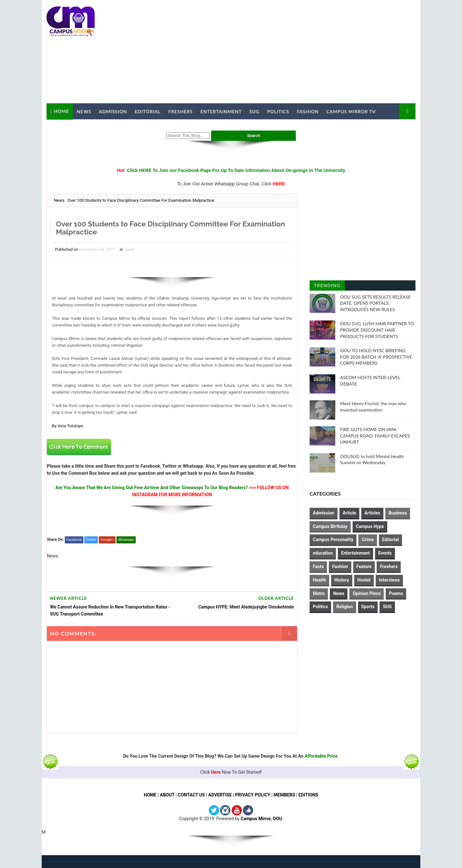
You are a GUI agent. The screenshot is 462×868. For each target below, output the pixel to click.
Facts (318, 566)
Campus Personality (333, 540)
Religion (344, 607)
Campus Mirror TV (351, 111)
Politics (278, 111)
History (342, 580)
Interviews (389, 580)
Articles (372, 513)
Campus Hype (370, 526)
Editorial (148, 111)
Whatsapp (126, 540)
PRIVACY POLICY (253, 795)
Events (385, 553)
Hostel (364, 580)
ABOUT (167, 795)
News (84, 111)
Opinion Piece (367, 593)
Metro (319, 593)
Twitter (91, 540)
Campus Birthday (330, 526)
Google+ (107, 540)
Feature (364, 566)
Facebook (74, 540)
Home (61, 111)
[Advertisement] (298, 52)
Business (398, 513)
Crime (368, 540)
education (323, 553)
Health (319, 580)
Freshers (181, 111)
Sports (368, 607)
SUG (254, 111)
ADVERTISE (220, 795)
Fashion (308, 111)
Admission (113, 111)
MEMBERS (284, 795)
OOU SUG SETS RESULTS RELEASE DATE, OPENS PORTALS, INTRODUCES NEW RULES (375, 303)
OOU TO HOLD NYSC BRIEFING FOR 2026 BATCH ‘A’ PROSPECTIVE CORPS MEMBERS (376, 357)
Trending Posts (327, 287)
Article (349, 513)
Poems (396, 593)
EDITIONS (308, 795)
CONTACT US (191, 795)
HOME (150, 795)
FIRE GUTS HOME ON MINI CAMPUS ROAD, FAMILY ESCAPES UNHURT (375, 436)
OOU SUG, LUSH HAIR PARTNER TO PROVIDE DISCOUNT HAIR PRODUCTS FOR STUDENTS (377, 330)
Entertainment (221, 111)
